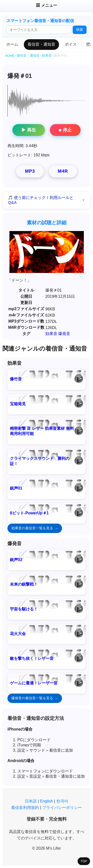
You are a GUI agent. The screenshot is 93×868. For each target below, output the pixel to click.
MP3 (30, 171)
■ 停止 (65, 130)
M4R (63, 171)
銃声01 (16, 488)
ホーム (12, 44)
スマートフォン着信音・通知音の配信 (40, 21)
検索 (80, 30)
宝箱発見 (18, 404)
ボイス (71, 44)
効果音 (51, 334)
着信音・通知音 (41, 44)
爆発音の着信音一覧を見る (32, 698)
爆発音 (64, 334)
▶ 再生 (29, 130)
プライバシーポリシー (62, 808)
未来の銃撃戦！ (24, 584)
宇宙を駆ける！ (24, 609)
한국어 (62, 801)
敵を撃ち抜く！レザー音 (32, 658)
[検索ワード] (39, 30)
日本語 (31, 801)
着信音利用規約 (25, 808)
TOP (84, 861)
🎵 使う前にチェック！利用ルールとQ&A (41, 200)
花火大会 (18, 634)
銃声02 (16, 560)
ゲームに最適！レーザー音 (34, 683)
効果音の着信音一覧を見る (32, 528)
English (46, 801)
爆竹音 (16, 379)
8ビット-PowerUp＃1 (29, 513)
